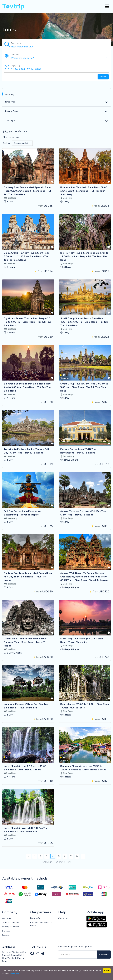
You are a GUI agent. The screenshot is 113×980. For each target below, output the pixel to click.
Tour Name (16, 43)
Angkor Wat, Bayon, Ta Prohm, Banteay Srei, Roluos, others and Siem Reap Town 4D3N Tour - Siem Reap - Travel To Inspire (84, 577)
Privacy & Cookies (11, 927)
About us (6, 918)
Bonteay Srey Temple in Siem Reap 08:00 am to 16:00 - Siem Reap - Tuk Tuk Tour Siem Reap (84, 191)
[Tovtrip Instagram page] (38, 953)
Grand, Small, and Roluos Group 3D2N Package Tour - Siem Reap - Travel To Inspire (25, 642)
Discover (6, 935)
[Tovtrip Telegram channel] (43, 953)
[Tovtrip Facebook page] (32, 953)
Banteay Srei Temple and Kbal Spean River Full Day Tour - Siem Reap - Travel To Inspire (28, 577)
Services (6, 931)
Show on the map (11, 137)
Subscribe (104, 955)
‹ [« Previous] (29, 856)
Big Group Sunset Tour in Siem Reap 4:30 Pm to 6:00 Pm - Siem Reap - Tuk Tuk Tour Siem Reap (28, 322)
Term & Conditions (11, 923)
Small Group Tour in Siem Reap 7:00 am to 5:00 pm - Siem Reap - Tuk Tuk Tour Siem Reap (84, 387)
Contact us (63, 918)
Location (15, 55)
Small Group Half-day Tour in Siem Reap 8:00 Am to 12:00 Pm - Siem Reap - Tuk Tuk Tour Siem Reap (27, 256)
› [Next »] (83, 856)
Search (103, 77)
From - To (16, 66)
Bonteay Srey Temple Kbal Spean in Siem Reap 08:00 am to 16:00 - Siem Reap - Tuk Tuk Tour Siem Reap (28, 191)
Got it (107, 971)
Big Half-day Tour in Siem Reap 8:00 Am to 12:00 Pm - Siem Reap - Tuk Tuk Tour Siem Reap (84, 256)
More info (15, 974)
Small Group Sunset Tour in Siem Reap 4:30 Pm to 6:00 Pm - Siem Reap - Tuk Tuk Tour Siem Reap (84, 322)
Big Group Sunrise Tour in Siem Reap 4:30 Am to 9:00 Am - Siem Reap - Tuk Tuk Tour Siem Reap (28, 387)
